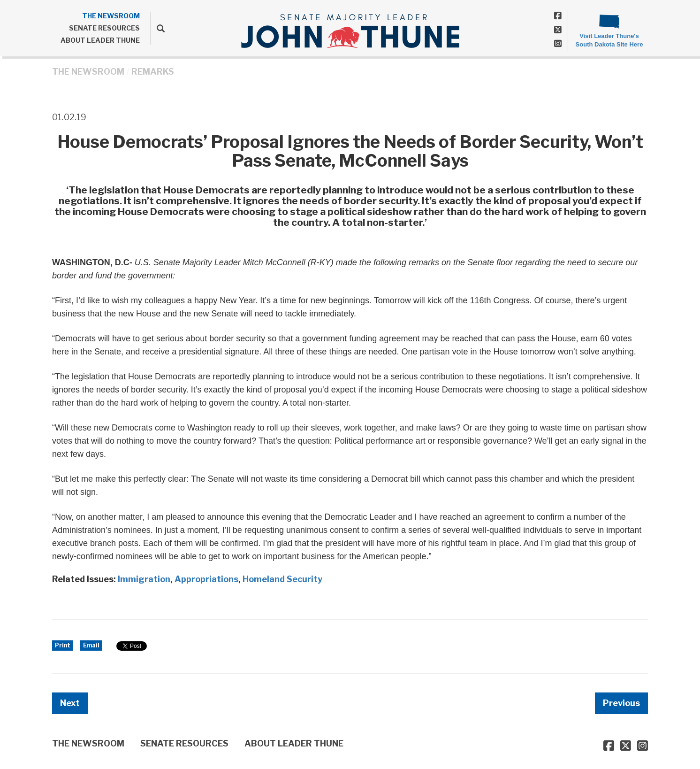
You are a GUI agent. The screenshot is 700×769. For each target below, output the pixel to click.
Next (70, 703)
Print (63, 645)
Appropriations (206, 579)
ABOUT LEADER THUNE (100, 40)
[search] (157, 28)
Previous (621, 703)
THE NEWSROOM (111, 16)
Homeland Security (282, 579)
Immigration (144, 579)
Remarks (153, 72)
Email (91, 645)
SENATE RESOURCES (104, 28)
